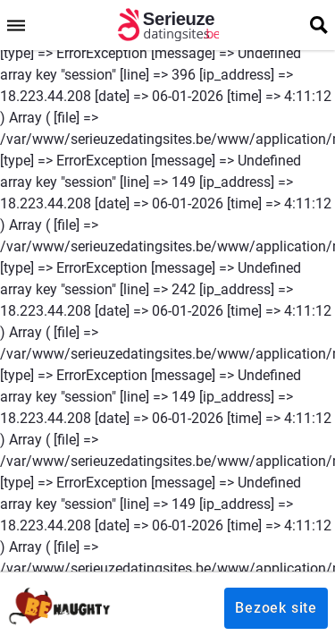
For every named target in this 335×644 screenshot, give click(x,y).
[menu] (16, 25)
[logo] (167, 25)
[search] (319, 25)
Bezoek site (276, 608)
